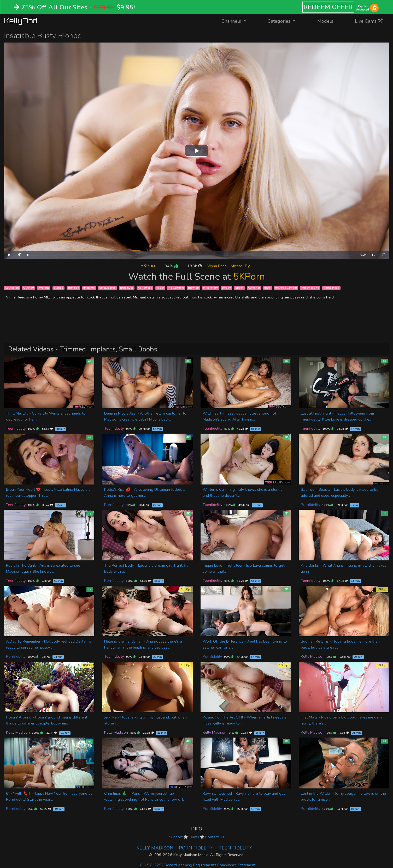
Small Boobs (107, 288)
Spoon (239, 288)
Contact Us (215, 837)
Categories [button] (280, 21)
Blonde (58, 288)
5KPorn (148, 266)
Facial (160, 288)
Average (44, 288)
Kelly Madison (313, 656)
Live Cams (369, 21)
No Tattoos (145, 288)
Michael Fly (240, 266)
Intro (267, 288)
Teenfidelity (16, 428)
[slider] (191, 255)
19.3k (195, 266)
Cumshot (254, 288)
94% (171, 266)
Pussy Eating (310, 288)
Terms (194, 837)
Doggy (226, 288)
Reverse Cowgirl (286, 288)
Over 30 (28, 288)
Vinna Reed (217, 266)
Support (176, 837)
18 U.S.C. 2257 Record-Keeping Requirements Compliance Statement (197, 865)
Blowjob (193, 288)
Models (325, 21)
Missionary (210, 288)
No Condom (176, 288)
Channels (237, 21)
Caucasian (12, 288)
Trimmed (73, 288)
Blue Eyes (127, 288)
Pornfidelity (114, 505)
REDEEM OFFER (328, 7)
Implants (89, 288)
